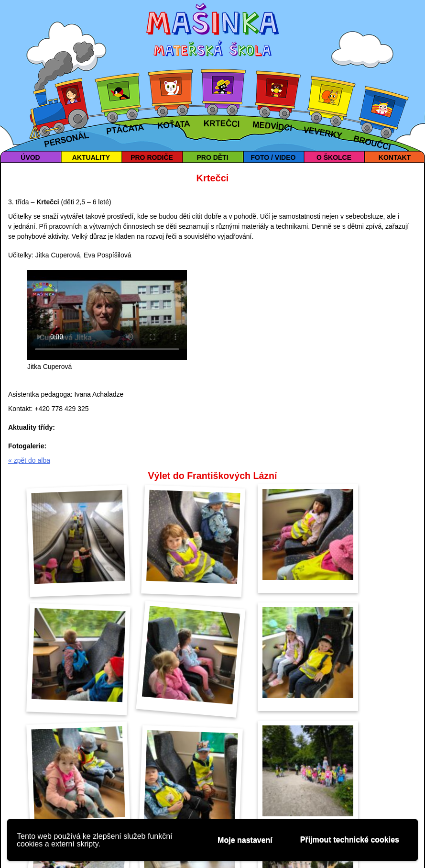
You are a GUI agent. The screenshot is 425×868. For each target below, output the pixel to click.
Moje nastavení (245, 840)
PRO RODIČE (152, 157)
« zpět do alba (29, 460)
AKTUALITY (91, 157)
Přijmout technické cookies (350, 840)
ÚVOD (30, 157)
